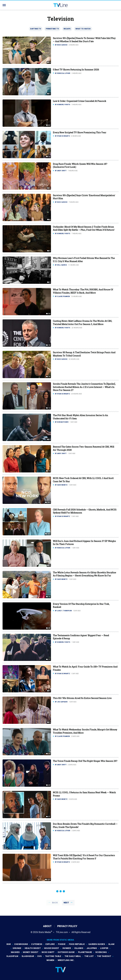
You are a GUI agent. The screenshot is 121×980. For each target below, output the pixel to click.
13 (49, 408)
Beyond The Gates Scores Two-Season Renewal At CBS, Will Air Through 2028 (83, 448)
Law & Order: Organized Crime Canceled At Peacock (80, 101)
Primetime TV (52, 29)
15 (49, 597)
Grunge (17, 948)
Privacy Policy (67, 926)
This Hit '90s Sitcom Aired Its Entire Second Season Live (82, 698)
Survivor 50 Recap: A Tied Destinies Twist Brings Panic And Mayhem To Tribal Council (84, 354)
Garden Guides (97, 944)
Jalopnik (92, 948)
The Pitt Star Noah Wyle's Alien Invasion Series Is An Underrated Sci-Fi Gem (80, 417)
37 (49, 817)
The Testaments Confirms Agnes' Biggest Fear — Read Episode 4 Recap (81, 637)
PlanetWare (85, 952)
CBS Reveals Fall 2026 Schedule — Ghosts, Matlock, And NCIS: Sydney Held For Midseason (85, 511)
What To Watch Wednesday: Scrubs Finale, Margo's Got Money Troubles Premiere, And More (85, 731)
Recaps (67, 29)
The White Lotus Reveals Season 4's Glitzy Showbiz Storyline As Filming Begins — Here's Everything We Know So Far (84, 574)
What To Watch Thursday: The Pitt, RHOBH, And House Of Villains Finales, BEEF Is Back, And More (83, 291)
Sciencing (101, 952)
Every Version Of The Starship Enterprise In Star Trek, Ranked (81, 606)
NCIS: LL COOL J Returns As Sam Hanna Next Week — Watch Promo (84, 794)
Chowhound (21, 944)
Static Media (45, 932)
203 (49, 502)
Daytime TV (36, 29)
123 (49, 880)
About (47, 926)
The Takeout (104, 956)
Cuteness (37, 944)
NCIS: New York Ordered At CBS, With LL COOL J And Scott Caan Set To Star (83, 480)
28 (49, 628)
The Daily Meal (73, 956)
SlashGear (28, 956)
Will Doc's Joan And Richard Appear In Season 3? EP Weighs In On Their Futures (84, 543)
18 (49, 345)
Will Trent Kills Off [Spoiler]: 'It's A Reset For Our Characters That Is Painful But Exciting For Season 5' (84, 857)
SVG (40, 956)
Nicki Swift (48, 952)
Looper (104, 948)
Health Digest (33, 948)
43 (49, 785)
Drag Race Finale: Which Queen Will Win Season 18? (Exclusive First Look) (80, 165)
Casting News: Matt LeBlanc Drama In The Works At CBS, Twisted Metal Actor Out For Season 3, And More (82, 323)
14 (49, 157)
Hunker (67, 948)
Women (50, 960)
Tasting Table (53, 956)
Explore (50, 944)
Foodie (62, 944)
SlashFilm (12, 956)
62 (49, 125)
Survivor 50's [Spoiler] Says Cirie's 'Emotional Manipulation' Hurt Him (84, 197)
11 (49, 659)
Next (66, 903)
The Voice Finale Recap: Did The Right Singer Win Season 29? (85, 761)
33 (49, 314)
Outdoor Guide (66, 952)
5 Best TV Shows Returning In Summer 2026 (76, 70)
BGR (9, 944)
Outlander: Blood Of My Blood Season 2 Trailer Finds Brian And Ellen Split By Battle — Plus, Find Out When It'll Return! (84, 228)
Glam (111, 944)
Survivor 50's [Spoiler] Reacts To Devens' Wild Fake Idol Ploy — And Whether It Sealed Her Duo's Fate (84, 40)
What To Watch (83, 29)
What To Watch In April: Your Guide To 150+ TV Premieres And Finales (85, 668)
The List (89, 956)
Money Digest (31, 952)
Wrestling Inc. (66, 960)
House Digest (52, 948)
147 (49, 534)
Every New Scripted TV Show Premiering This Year (80, 132)
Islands (79, 948)
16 (49, 377)
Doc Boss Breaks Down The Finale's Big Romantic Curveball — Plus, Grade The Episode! (85, 825)
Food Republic (77, 944)
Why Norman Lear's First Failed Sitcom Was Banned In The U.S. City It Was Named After (84, 260)
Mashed (15, 952)
